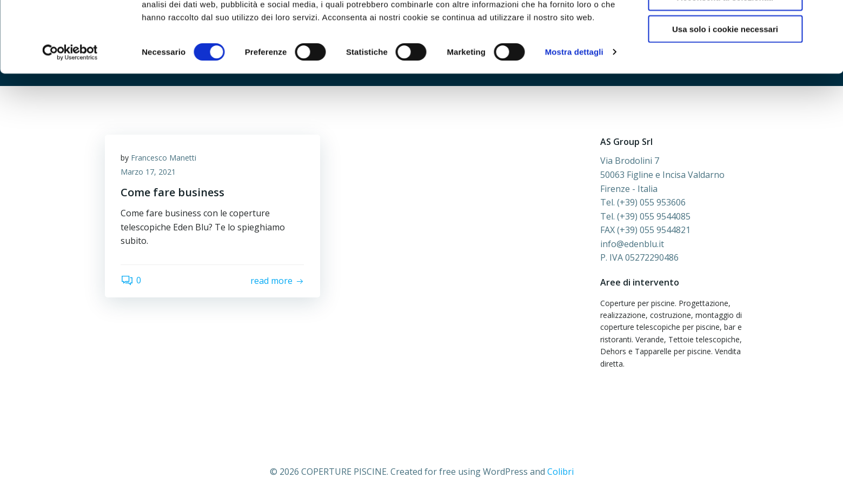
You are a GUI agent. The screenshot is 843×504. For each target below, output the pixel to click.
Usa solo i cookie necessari (725, 90)
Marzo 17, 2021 (149, 172)
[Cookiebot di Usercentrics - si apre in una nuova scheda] (70, 114)
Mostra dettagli (574, 113)
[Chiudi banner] (826, 17)
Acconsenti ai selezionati (725, 59)
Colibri (560, 472)
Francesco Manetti (164, 158)
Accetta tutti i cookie (725, 27)
